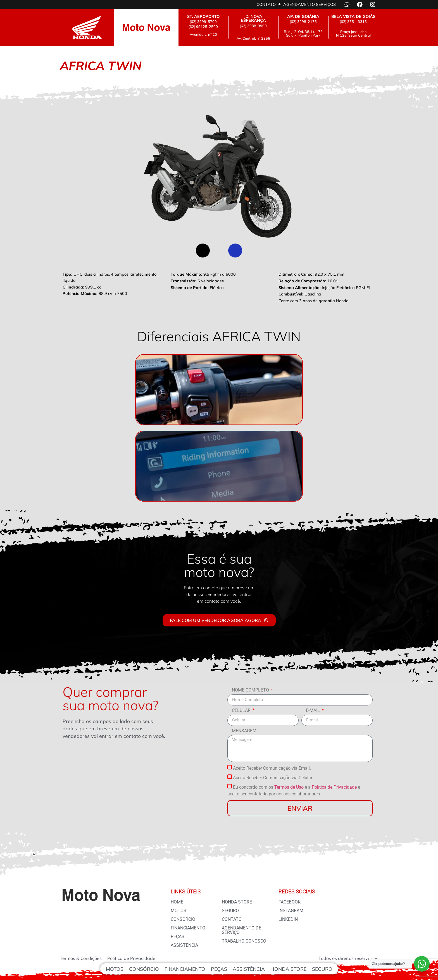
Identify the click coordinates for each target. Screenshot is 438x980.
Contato (266, 4)
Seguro (322, 969)
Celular (242, 711)
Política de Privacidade (334, 787)
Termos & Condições (81, 958)
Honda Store (288, 969)
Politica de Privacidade (131, 958)
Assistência (249, 969)
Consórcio (144, 969)
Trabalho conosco (244, 941)
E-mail (313, 711)
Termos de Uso (289, 787)
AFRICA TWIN (1, 0)
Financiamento (185, 969)
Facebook (290, 902)
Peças (219, 969)
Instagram (291, 911)
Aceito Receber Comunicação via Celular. (273, 778)
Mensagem (244, 731)
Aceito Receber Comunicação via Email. (272, 768)
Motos (115, 969)
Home (177, 902)
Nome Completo (251, 690)
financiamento (188, 928)
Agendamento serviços (310, 4)
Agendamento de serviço (241, 930)
